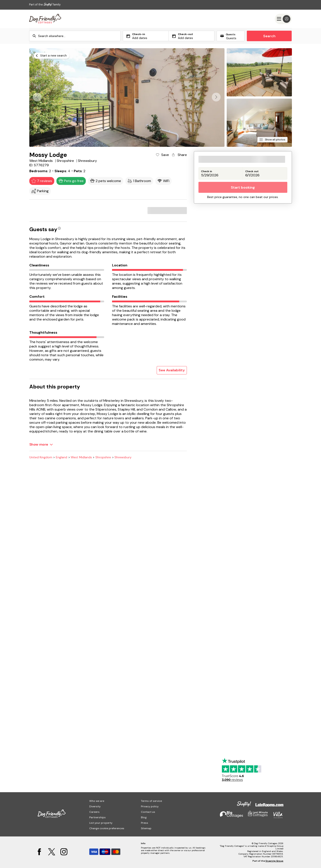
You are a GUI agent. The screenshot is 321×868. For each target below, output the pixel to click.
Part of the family (45, 4)
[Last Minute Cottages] (45, 19)
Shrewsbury (123, 457)
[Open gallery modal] (127, 97)
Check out (252, 171)
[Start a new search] (52, 56)
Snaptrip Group (274, 861)
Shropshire (103, 457)
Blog (144, 817)
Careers (94, 812)
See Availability (172, 370)
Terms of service (151, 801)
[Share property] (179, 155)
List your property (101, 823)
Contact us (148, 812)
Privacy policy (150, 806)
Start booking (243, 187)
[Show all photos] (272, 140)
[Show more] (41, 444)
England (61, 457)
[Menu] (283, 19)
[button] (216, 97)
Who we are (97, 801)
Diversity (95, 806)
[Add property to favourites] (162, 155)
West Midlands (81, 457)
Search (269, 36)
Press (145, 823)
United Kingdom (41, 457)
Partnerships (97, 817)
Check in (207, 171)
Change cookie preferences (107, 828)
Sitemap (146, 828)
